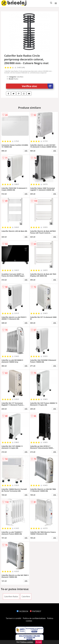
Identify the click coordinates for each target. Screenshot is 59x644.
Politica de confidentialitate (34, 618)
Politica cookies (27, 642)
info (26, 151)
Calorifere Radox (11, 597)
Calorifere (26, 597)
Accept (39, 642)
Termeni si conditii (14, 618)
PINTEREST (35, 611)
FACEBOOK (22, 611)
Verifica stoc (38, 86)
